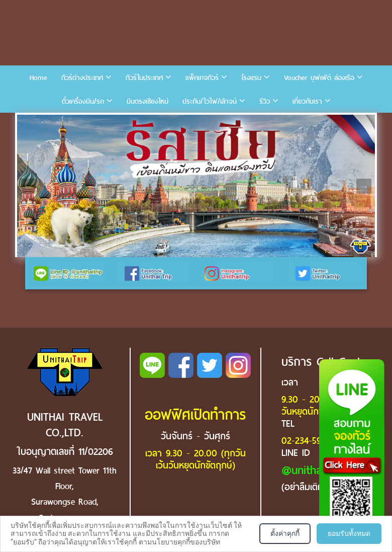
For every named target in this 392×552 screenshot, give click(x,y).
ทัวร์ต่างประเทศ (82, 78)
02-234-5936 (306, 441)
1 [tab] (27, 122)
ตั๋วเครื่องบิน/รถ (83, 101)
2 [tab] (42, 122)
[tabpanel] (196, 186)
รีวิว (265, 101)
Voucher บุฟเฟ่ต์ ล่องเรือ (319, 78)
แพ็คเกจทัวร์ (202, 78)
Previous (28, 186)
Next (364, 186)
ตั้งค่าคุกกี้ (285, 533)
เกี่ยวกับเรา (307, 101)
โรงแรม (251, 78)
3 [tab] (57, 122)
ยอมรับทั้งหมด (349, 533)
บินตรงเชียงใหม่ (148, 101)
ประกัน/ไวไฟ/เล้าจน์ (210, 101)
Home (38, 78)
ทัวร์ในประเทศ (144, 78)
